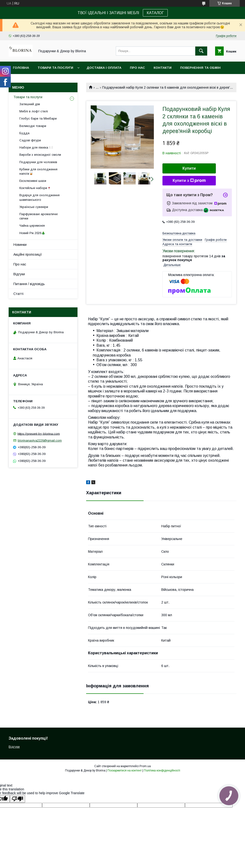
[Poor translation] (17, 799)
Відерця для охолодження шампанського (39, 197)
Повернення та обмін (200, 68)
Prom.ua (145, 766)
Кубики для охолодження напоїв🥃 (38, 171)
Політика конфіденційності (162, 770)
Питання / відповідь (29, 284)
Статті (18, 294)
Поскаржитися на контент (125, 770)
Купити (189, 168)
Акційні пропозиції (28, 254)
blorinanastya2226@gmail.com (40, 440)
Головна (21, 68)
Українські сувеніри (34, 207)
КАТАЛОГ (155, 13)
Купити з (189, 181)
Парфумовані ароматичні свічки (39, 216)
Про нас (137, 68)
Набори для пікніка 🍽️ (36, 147)
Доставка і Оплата (104, 68)
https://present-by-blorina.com (39, 434)
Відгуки (19, 274)
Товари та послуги (55, 68)
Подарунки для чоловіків (38, 162)
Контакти (163, 68)
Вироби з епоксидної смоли (40, 155)
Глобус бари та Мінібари (38, 118)
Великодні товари (33, 126)
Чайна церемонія (32, 226)
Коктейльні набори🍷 (35, 188)
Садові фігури (30, 140)
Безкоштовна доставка (179, 233)
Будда (24, 133)
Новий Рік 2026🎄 (32, 233)
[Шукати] (201, 51)
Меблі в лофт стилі (34, 111)
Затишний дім (30, 104)
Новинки (20, 245)
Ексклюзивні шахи (33, 181)
